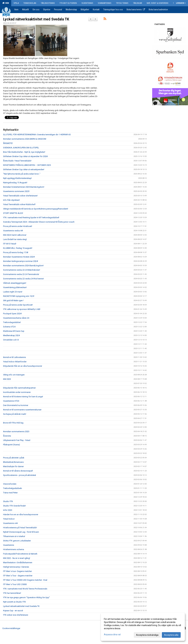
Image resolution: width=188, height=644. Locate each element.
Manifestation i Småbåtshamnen (18, 563)
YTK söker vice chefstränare (16, 615)
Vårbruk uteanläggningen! (15, 283)
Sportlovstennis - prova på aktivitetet (20, 475)
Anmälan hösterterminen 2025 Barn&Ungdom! (24, 187)
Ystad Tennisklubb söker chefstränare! (20, 196)
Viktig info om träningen (14, 375)
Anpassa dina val (112, 634)
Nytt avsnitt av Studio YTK (14, 602)
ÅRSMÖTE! (8, 143)
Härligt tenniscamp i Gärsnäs (16, 567)
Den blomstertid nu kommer (16, 405)
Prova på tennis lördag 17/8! (16, 252)
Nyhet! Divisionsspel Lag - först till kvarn (21, 532)
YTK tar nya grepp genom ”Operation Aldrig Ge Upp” (26, 597)
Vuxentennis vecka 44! (13, 231)
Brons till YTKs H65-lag (13, 423)
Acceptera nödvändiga (147, 635)
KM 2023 (7, 379)
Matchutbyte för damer (13, 466)
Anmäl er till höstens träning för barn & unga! (23, 397)
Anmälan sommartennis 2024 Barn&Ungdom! (23, 266)
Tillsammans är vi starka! (14, 536)
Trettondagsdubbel (12, 322)
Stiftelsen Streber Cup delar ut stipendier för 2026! (25, 156)
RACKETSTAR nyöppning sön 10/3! (19, 296)
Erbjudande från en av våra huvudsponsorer (23, 366)
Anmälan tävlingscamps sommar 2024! (21, 261)
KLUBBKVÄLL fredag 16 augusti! (18, 248)
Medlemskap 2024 (11, 335)
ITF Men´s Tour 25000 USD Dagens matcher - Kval (25, 580)
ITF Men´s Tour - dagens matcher (18, 576)
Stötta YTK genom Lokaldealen (17, 541)
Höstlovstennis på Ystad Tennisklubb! (20, 528)
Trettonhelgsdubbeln (13, 488)
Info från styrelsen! (11, 200)
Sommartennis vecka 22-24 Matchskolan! (22, 270)
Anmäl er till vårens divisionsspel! (18, 471)
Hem (6, 3)
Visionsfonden (10, 484)
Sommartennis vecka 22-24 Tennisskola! (21, 274)
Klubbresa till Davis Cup (14, 331)
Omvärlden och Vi (11, 340)
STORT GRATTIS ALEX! (13, 213)
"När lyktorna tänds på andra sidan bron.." (22, 174)
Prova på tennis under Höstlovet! (18, 226)
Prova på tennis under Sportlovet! (18, 305)
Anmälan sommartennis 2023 (16, 431)
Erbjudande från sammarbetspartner (19, 388)
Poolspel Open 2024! (12, 314)
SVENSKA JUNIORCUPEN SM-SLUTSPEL (21, 148)
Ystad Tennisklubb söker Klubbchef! (19, 204)
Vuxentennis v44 (10, 523)
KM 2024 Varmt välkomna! (15, 235)
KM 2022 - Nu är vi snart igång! (17, 558)
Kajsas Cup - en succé (13, 611)
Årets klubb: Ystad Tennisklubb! (17, 161)
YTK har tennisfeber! (12, 593)
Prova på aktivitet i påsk (14, 458)
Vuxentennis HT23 (11, 401)
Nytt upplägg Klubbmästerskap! (17, 178)
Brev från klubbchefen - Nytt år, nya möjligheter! (24, 152)
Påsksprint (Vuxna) (12, 445)
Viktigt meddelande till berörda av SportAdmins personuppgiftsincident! (36, 209)
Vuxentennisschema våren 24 (16, 318)
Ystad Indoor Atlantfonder (15, 362)
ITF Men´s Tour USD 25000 (15, 584)
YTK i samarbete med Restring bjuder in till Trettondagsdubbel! (31, 218)
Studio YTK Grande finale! (14, 506)
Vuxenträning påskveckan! (15, 287)
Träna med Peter (10, 493)
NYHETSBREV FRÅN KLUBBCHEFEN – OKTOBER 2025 (27, 165)
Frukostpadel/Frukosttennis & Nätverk (20, 554)
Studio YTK (8, 501)
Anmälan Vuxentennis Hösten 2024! (19, 257)
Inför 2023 (8, 510)
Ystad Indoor (9, 519)
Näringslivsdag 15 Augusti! (15, 183)
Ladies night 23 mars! (13, 292)
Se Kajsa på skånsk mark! (15, 414)
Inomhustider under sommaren (17, 392)
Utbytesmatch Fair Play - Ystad (17, 440)
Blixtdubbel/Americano (13, 462)
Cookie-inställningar (11, 628)
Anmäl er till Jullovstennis (14, 357)
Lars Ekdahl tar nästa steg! (15, 239)
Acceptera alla (171, 635)
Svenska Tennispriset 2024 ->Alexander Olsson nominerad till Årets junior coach (39, 222)
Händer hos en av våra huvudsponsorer (21, 514)
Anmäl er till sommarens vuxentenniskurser (22, 410)
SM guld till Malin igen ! (13, 300)
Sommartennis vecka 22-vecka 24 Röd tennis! (23, 279)
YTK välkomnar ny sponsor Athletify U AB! (22, 309)
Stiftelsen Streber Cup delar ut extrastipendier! (24, 169)
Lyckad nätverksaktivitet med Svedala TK (36, 19)
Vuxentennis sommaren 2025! (16, 191)
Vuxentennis (9, 545)
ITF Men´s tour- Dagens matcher (17, 571)
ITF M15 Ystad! (10, 244)
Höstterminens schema (14, 549)
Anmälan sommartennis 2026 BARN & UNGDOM (25, 139)
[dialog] (143, 627)
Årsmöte (7, 436)
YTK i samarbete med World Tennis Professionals (25, 589)
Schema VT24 (9, 327)
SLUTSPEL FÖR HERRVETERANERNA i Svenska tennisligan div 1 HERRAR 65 (37, 135)
